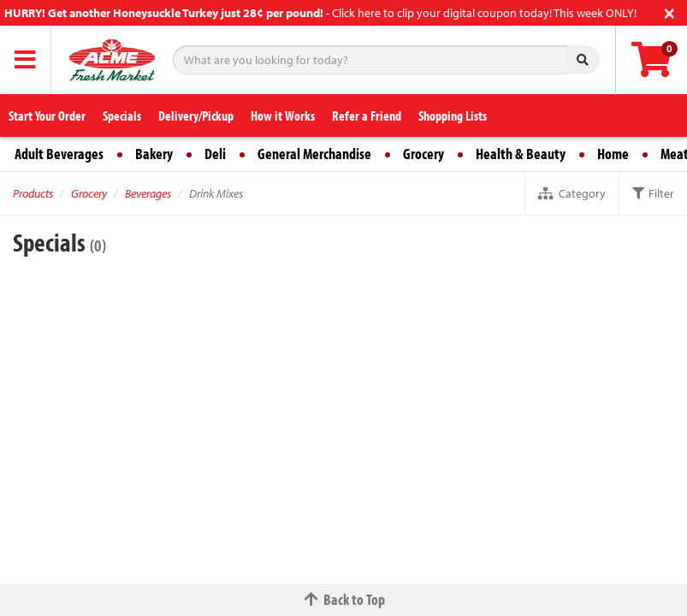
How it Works (283, 115)
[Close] (669, 12)
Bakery (154, 154)
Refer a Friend (367, 115)
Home (613, 154)
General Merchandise (314, 154)
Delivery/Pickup (196, 115)
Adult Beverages (59, 154)
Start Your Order (47, 115)
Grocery (423, 154)
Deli (215, 154)
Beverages (148, 193)
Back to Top (344, 599)
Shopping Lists (453, 115)
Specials (122, 115)
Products (33, 193)
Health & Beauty (521, 154)
